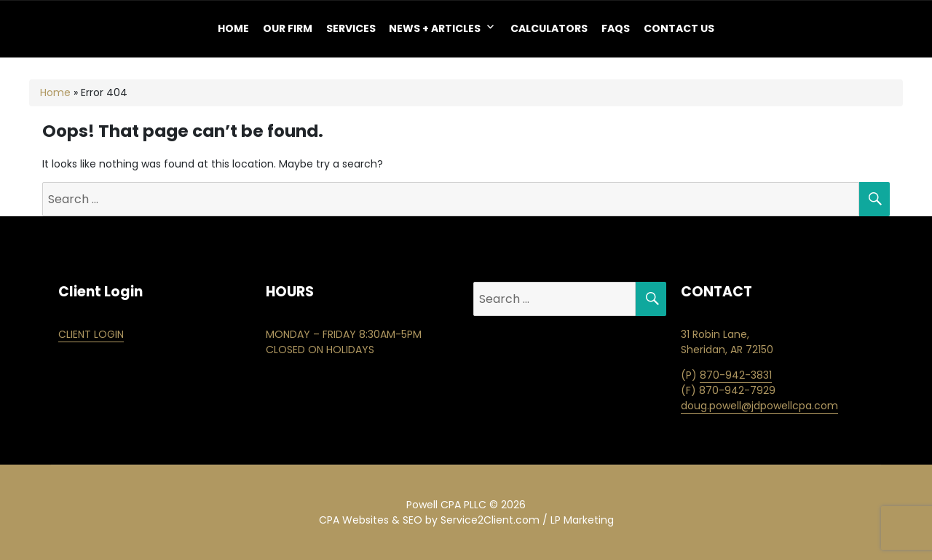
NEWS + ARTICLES (435, 28)
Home (233, 28)
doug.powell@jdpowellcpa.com (759, 406)
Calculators (549, 28)
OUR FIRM (288, 28)
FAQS (616, 28)
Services (351, 28)
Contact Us (679, 28)
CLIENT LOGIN (91, 334)
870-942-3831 (736, 375)
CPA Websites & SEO (371, 520)
